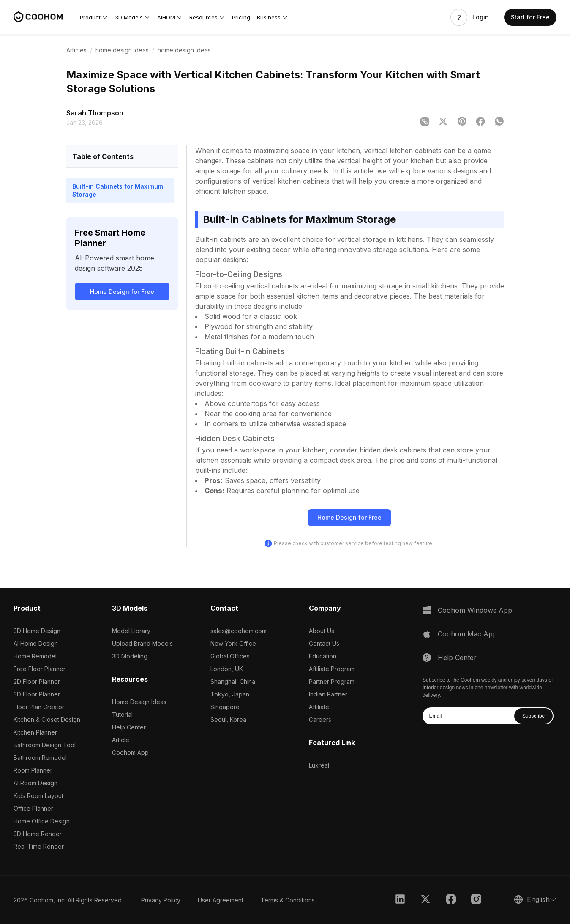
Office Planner (33, 808)
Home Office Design (42, 821)
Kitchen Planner (35, 732)
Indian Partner (328, 694)
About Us (322, 631)
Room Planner (33, 770)
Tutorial (122, 714)
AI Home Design (36, 643)
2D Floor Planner (37, 681)
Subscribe (533, 716)
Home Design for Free (122, 292)
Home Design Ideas (139, 702)
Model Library (131, 631)
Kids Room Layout (38, 796)
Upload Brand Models (142, 643)
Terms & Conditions (288, 900)
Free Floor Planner (40, 669)
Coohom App (130, 753)
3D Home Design (37, 631)
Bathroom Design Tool (45, 745)
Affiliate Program (332, 669)
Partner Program (332, 681)
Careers (320, 720)
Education (323, 656)
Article (121, 740)
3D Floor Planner (37, 694)
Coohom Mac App (467, 634)
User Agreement (221, 900)
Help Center (129, 727)
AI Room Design (35, 783)
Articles (76, 50)
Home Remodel (35, 656)
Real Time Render (39, 846)
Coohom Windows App (475, 610)
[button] (94, 17)
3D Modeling (130, 656)
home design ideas (122, 50)
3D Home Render (38, 834)
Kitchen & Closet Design (47, 720)
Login (481, 17)
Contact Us (324, 643)
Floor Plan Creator (39, 707)
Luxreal (319, 765)
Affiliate (319, 707)
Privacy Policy (161, 900)
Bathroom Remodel (40, 758)
